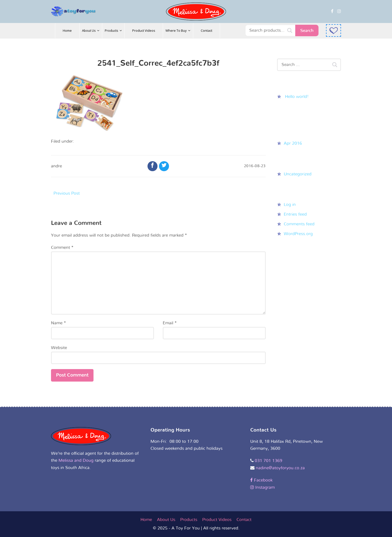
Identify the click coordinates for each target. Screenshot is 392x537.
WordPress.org (298, 234)
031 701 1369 (268, 461)
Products (189, 520)
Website (59, 348)
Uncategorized (298, 174)
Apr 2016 (293, 143)
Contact (244, 520)
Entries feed (295, 214)
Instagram (262, 487)
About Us (166, 520)
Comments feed (299, 224)
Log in (290, 205)
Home (146, 520)
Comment (62, 248)
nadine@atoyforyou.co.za (280, 468)
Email (170, 323)
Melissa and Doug (76, 460)
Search (307, 31)
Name (58, 323)
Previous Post (67, 193)
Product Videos (217, 520)
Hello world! (297, 97)
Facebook (261, 480)
